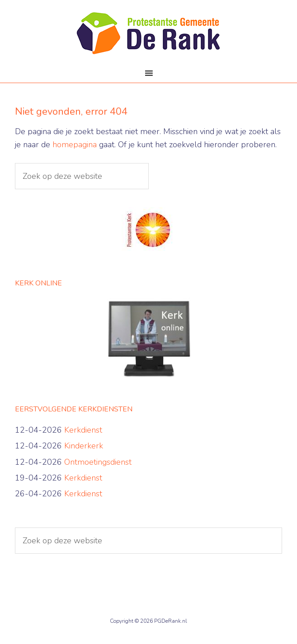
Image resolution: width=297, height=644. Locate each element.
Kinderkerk (84, 446)
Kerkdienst (83, 430)
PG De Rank (148, 36)
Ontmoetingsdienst (98, 462)
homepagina (75, 145)
